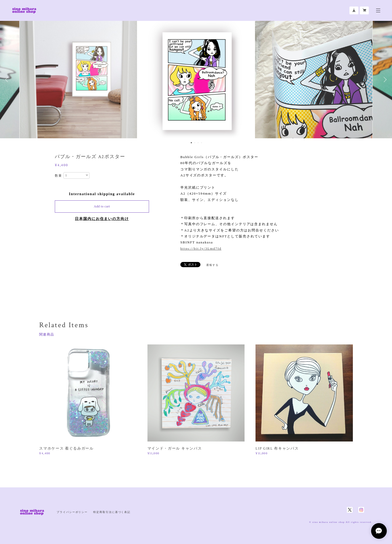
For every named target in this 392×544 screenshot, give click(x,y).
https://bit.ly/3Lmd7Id (201, 249)
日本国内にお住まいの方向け (102, 219)
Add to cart (102, 206)
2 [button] (195, 143)
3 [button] (198, 143)
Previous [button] (8, 80)
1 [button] (191, 143)
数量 (58, 176)
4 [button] (201, 143)
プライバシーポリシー (72, 512)
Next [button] (384, 80)
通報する (212, 265)
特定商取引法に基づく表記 (112, 512)
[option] (196, 80)
